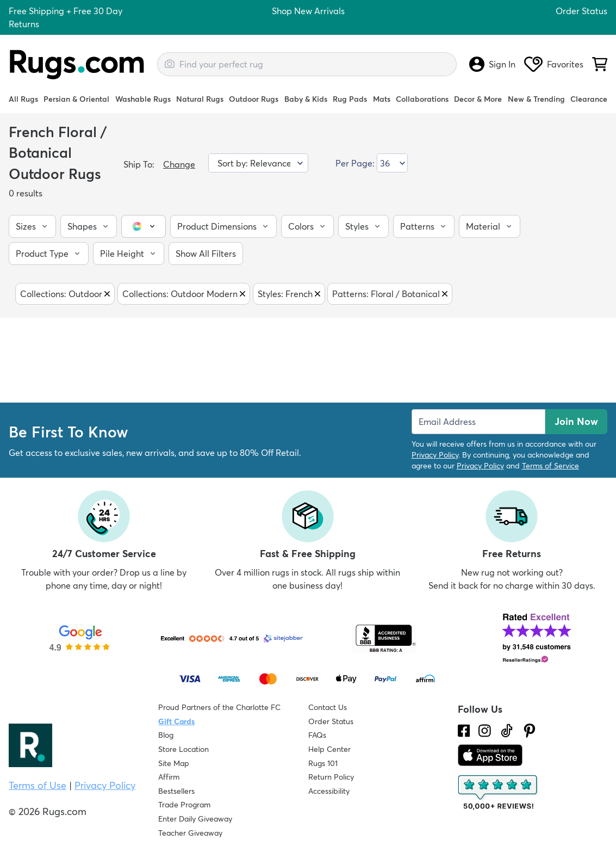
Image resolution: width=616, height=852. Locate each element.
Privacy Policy (435, 455)
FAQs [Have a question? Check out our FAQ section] (317, 735)
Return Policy (331, 777)
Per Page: (355, 163)
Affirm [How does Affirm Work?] (169, 777)
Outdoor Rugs (254, 99)
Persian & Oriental (76, 99)
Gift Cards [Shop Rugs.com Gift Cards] (176, 721)
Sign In (492, 64)
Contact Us (328, 707)
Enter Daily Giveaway (195, 819)
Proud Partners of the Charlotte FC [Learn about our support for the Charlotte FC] (219, 707)
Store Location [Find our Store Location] (183, 749)
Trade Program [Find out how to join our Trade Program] (184, 805)
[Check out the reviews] (499, 793)
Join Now (576, 421)
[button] (32, 226)
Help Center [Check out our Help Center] (329, 749)
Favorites (554, 64)
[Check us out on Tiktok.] (507, 731)
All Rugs (23, 99)
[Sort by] (258, 163)
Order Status (581, 11)
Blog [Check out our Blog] (166, 735)
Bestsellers (176, 791)
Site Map (174, 763)
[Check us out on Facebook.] (464, 731)
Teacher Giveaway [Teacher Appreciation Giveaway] (190, 833)
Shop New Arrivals (308, 11)
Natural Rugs (200, 99)
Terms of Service (550, 466)
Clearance (589, 99)
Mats (382, 99)
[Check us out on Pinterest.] (530, 731)
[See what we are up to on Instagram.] (485, 731)
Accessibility (329, 791)
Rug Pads (350, 99)
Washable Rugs (143, 99)
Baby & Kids (306, 99)
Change (179, 164)
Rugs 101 (323, 763)
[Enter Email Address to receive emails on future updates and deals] (478, 422)
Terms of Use (38, 785)
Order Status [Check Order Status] (331, 721)
